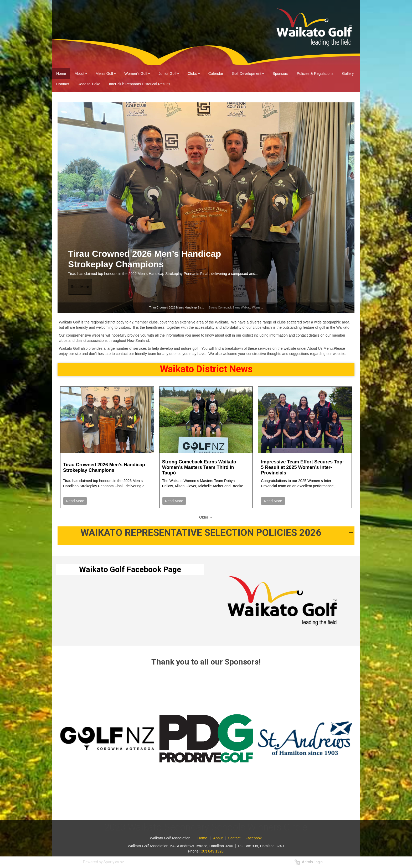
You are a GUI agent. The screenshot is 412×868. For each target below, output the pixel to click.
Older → (206, 517)
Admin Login (309, 862)
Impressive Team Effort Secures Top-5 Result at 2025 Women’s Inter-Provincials (302, 467)
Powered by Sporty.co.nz (104, 862)
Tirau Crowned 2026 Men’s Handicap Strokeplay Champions (145, 259)
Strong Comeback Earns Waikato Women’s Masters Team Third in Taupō (255, 307)
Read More (80, 287)
